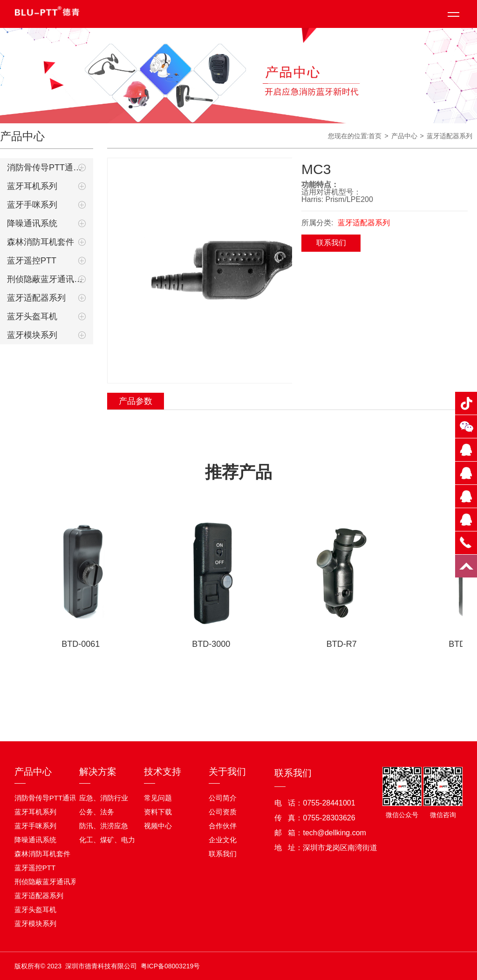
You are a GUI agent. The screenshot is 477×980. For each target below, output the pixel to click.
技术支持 (163, 772)
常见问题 (158, 798)
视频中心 (158, 826)
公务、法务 (97, 812)
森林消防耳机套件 (41, 242)
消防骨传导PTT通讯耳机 (47, 168)
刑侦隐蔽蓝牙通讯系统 (47, 279)
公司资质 (223, 812)
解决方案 (98, 772)
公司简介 (223, 798)
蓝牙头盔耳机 (32, 316)
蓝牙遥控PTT (32, 261)
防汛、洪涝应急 (104, 826)
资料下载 (158, 812)
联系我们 (331, 243)
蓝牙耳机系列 (32, 186)
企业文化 (223, 840)
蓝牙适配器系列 (36, 298)
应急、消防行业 (104, 798)
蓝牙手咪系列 (32, 205)
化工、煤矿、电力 (107, 840)
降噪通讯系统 (32, 223)
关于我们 (227, 772)
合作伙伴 (223, 826)
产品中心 (33, 772)
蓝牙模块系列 (32, 335)
